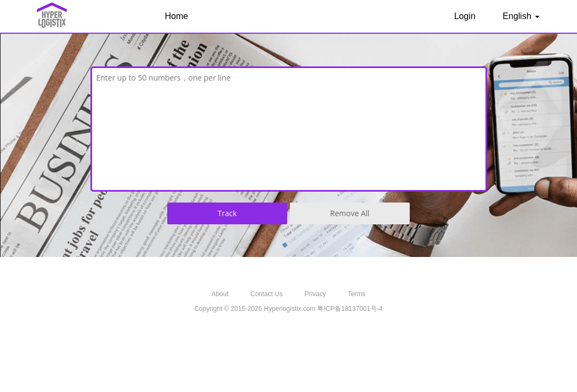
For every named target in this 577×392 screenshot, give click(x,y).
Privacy (315, 294)
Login (464, 16)
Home (177, 16)
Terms (357, 294)
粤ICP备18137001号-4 (350, 309)
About (220, 294)
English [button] (521, 16)
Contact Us (266, 294)
